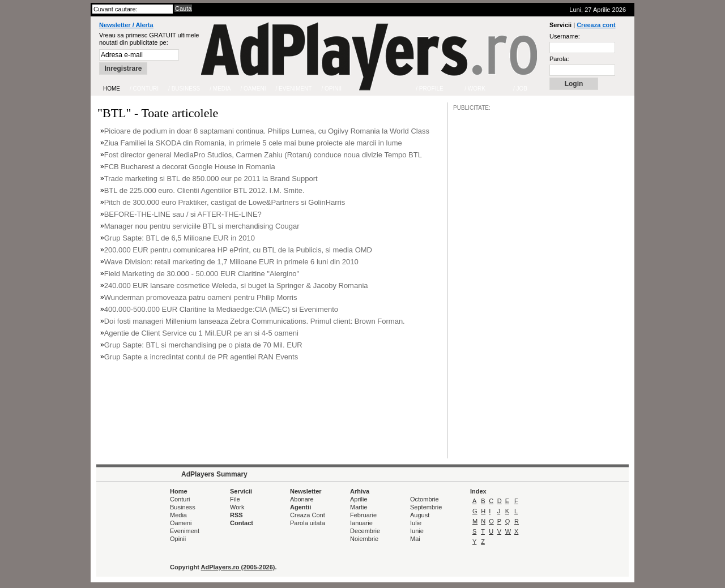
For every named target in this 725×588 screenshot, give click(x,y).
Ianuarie (361, 523)
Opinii (178, 539)
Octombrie (425, 499)
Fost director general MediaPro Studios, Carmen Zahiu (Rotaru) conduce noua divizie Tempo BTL (263, 155)
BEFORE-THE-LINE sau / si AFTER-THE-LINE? (183, 214)
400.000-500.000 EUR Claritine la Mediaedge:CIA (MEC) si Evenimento (221, 309)
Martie (359, 507)
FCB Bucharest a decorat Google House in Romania (190, 167)
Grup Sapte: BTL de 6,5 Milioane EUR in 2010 (180, 238)
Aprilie (359, 499)
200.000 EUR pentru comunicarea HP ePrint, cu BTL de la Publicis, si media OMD (238, 250)
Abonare (302, 499)
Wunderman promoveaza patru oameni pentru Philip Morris (201, 297)
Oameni (181, 523)
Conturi (180, 499)
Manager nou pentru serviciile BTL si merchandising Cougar (202, 226)
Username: (565, 36)
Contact (242, 523)
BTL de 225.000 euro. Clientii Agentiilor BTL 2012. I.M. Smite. (204, 190)
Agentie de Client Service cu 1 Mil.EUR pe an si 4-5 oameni (201, 333)
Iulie (416, 523)
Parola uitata (308, 523)
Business (183, 507)
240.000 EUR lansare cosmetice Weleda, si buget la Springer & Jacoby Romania (236, 286)
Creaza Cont (308, 515)
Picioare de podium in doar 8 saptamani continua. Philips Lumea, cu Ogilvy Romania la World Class (267, 131)
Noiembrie (364, 539)
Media (178, 515)
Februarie (363, 515)
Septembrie (426, 507)
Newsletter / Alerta (126, 25)
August (420, 515)
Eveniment (185, 531)
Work (237, 507)
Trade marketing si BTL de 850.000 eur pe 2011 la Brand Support (211, 179)
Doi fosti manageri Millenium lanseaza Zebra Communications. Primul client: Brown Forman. (255, 321)
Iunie (417, 531)
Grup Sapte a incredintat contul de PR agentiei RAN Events (201, 357)
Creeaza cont (596, 25)
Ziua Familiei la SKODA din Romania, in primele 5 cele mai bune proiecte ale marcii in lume (253, 143)
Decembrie (365, 531)
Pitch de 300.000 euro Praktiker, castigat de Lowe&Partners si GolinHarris (225, 202)
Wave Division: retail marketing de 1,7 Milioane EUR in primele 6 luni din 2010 (231, 262)
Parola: (559, 59)
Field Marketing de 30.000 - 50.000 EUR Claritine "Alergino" (202, 274)
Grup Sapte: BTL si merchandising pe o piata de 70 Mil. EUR (203, 345)
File (235, 499)
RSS (236, 515)
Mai (415, 539)
